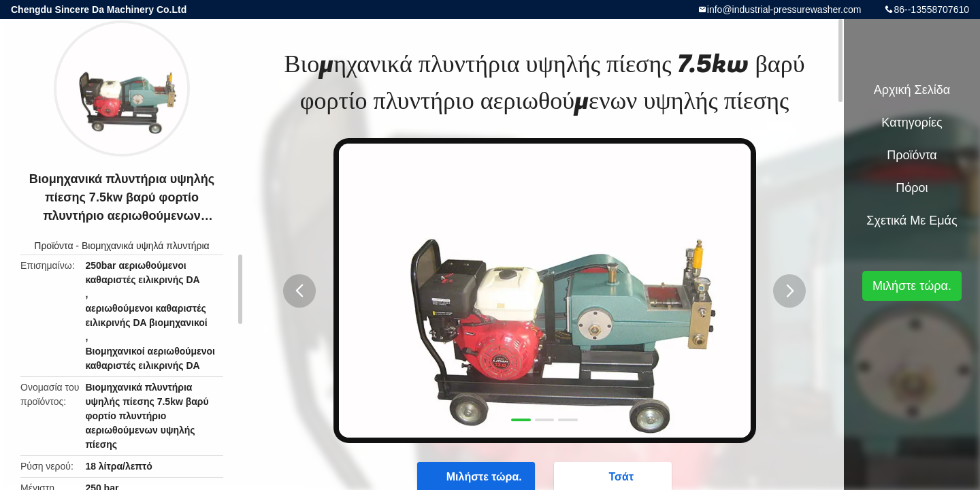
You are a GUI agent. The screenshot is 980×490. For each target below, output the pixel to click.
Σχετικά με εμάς (912, 220)
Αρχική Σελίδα (912, 90)
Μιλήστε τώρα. (912, 286)
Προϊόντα (53, 246)
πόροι (912, 188)
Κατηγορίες (912, 122)
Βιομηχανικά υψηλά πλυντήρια (146, 246)
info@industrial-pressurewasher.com (784, 10)
